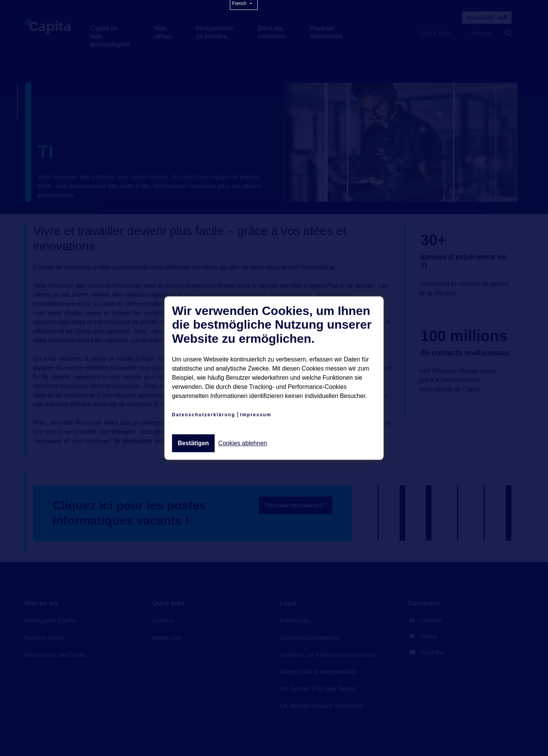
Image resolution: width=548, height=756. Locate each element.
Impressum (256, 415)
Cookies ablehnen (243, 443)
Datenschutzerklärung (204, 415)
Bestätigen (193, 443)
